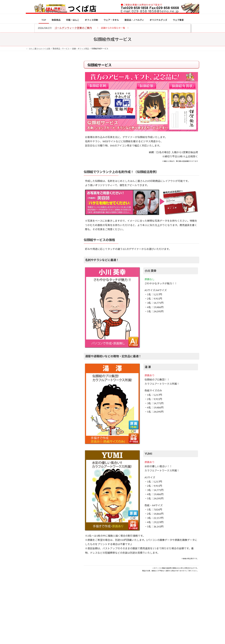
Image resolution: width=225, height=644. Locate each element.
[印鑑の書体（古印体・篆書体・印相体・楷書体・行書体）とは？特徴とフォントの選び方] (32, 283)
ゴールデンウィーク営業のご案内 (73, 28)
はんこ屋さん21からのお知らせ (51, 81)
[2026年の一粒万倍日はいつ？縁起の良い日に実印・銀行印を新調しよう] (32, 327)
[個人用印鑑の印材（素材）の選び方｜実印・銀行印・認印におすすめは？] (32, 244)
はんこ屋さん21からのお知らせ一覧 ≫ (51, 132)
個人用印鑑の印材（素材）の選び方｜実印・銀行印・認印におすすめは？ (56, 243)
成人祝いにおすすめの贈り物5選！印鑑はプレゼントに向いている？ (56, 306)
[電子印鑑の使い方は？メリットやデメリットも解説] (32, 264)
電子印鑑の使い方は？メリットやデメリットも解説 (56, 262)
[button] (113, 28)
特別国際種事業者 (50, 223)
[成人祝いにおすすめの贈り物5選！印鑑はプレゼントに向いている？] (32, 307)
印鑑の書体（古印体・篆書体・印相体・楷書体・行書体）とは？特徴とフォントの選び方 (50, 121)
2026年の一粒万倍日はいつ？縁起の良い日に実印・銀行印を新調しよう (57, 326)
